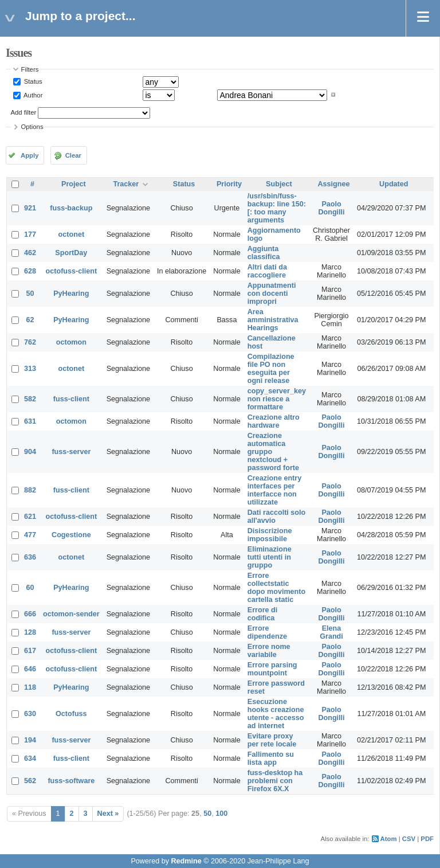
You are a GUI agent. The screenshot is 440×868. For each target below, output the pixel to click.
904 (30, 452)
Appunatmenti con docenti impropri (272, 294)
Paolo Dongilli (331, 208)
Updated (394, 184)
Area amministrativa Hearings (273, 320)
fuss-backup (71, 208)
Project (74, 184)
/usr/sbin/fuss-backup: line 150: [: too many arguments (277, 208)
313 (30, 369)
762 (30, 342)
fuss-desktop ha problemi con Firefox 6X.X (275, 781)
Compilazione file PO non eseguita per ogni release (271, 369)
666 (30, 614)
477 (30, 535)
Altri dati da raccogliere (267, 271)
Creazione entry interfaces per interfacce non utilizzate (274, 490)
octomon (71, 342)
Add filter (24, 112)
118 (30, 687)
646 (30, 669)
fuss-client (71, 399)
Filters (30, 69)
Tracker (126, 184)
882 (30, 490)
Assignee (334, 184)
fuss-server (71, 452)
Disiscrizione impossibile (270, 535)
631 (30, 421)
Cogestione (71, 535)
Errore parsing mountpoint (272, 669)
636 (30, 557)
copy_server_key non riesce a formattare (277, 399)
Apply (30, 155)
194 (30, 740)
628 (30, 271)
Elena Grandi (331, 632)
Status (32, 81)
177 (30, 234)
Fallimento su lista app (271, 758)
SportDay (71, 253)
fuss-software (71, 781)
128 (30, 632)
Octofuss (71, 714)
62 (30, 320)
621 (30, 517)
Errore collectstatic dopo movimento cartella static (276, 588)
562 (30, 781)
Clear (73, 155)
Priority (229, 184)
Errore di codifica (263, 614)
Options (32, 127)
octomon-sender (71, 614)
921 (30, 208)
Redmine (186, 861)
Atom (389, 839)
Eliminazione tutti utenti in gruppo (270, 557)
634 (30, 758)
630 (30, 714)
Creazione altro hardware (274, 421)
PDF (427, 839)
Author (33, 95)
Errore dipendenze (267, 632)
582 (30, 399)
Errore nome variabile (269, 651)
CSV (409, 839)
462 (30, 253)
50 (30, 294)
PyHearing (71, 294)
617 (30, 651)
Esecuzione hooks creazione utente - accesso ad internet (276, 714)
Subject (279, 184)
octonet (71, 234)
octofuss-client (72, 271)
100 (221, 814)
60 (30, 588)
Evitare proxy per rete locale (272, 740)
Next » (108, 814)
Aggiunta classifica (264, 253)
